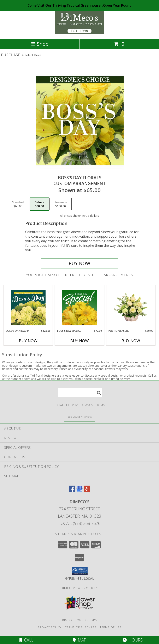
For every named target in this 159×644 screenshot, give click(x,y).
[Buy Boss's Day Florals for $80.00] (79, 263)
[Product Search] (80, 393)
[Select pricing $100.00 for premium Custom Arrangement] (61, 204)
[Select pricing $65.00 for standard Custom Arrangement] (18, 204)
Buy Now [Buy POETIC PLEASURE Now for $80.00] (131, 341)
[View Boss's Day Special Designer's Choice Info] (80, 307)
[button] (80, 571)
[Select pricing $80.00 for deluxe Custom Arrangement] (39, 204)
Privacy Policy (50, 627)
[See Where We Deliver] (79, 416)
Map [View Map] (79, 640)
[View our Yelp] (87, 491)
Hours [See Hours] (133, 640)
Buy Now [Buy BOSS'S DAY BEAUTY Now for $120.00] (28, 341)
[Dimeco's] (79, 33)
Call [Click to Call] (26, 640)
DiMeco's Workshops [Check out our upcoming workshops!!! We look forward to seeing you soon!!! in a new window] (79, 588)
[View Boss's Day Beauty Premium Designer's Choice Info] (28, 307)
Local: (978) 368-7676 (79, 523)
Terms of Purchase (81, 627)
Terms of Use (111, 627)
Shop (40, 44)
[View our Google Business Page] (79, 491)
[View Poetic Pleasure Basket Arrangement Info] (131, 307)
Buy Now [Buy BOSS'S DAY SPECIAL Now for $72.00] (79, 341)
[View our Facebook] (72, 491)
